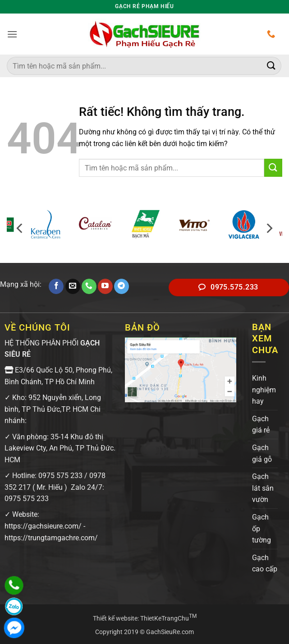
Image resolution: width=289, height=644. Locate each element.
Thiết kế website (115, 619)
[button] (12, 34)
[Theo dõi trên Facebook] (56, 286)
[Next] (269, 228)
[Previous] (20, 228)
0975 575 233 (60, 476)
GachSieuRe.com (170, 632)
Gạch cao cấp (265, 563)
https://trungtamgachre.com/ (51, 538)
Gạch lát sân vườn (263, 488)
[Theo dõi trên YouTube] (105, 286)
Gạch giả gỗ (262, 453)
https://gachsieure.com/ (43, 526)
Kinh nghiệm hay (264, 390)
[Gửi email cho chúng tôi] (73, 286)
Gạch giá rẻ (261, 425)
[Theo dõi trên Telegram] (122, 286)
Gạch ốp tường (261, 529)
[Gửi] (271, 66)
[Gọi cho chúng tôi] (89, 286)
